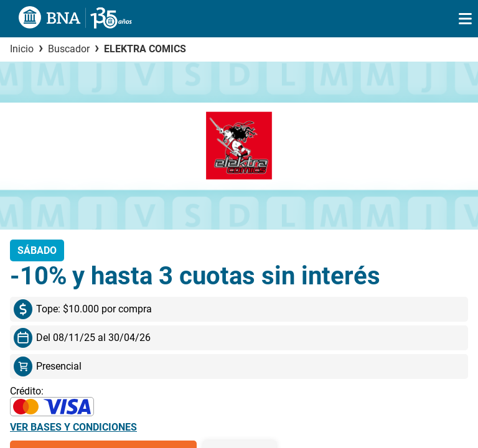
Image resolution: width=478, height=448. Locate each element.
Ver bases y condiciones (73, 427)
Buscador (69, 49)
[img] (465, 19)
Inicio (22, 49)
